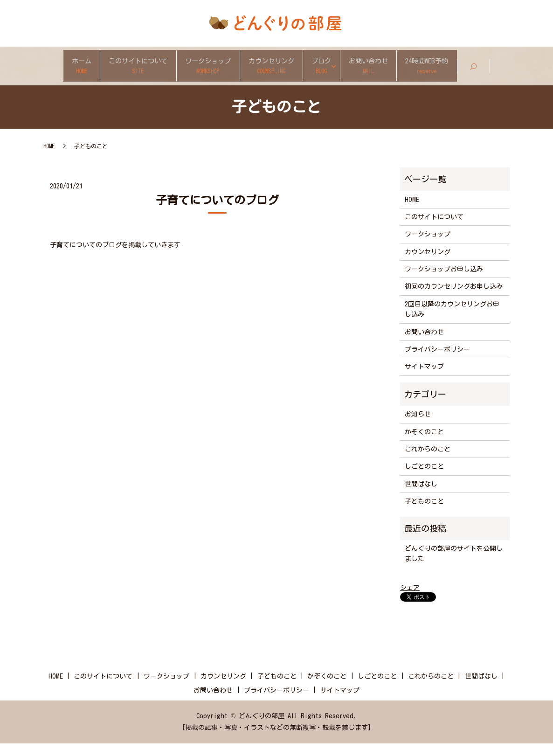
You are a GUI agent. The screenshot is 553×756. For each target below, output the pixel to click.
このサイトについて (106, 66)
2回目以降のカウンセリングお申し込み (452, 322)
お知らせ (418, 427)
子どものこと (424, 514)
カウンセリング (284, 66)
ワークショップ (199, 66)
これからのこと (428, 462)
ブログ (355, 66)
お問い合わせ (422, 66)
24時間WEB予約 (502, 66)
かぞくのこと (424, 444)
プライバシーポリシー (437, 362)
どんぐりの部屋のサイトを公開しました (454, 566)
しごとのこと (424, 479)
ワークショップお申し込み (444, 282)
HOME (49, 159)
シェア (410, 600)
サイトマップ (424, 379)
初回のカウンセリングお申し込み (454, 299)
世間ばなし (421, 497)
